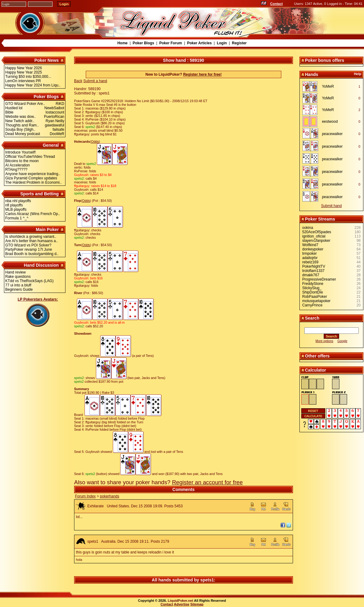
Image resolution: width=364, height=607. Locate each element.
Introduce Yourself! (20, 152)
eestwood (330, 122)
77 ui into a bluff (18, 285)
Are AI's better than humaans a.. (32, 241)
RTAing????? (16, 170)
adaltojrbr (310, 258)
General (51, 145)
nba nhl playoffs (18, 201)
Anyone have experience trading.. (33, 174)
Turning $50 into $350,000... (28, 77)
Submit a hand (95, 81)
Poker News (47, 60)
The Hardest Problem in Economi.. (33, 182)
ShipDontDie (313, 292)
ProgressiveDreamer (319, 279)
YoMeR (328, 86)
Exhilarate (95, 506)
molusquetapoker (316, 301)
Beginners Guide (19, 290)
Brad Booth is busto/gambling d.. (32, 254)
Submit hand (331, 206)
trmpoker (309, 254)
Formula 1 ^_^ (17, 218)
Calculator (315, 370)
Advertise (182, 604)
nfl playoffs (14, 205)
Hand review (16, 272)
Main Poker (47, 230)
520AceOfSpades (317, 232)
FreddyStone (313, 284)
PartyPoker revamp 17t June (29, 250)
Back (78, 81)
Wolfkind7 (310, 245)
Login (222, 43)
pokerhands (110, 496)
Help (358, 74)
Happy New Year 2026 (24, 68)
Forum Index (85, 496)
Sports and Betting (40, 194)
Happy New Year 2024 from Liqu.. (33, 85)
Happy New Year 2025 (24, 72)
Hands (312, 74)
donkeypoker (313, 249)
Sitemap (197, 604)
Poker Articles (199, 43)
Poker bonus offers (325, 60)
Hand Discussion (42, 265)
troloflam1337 (313, 271)
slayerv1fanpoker (316, 241)
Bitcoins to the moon (22, 161)
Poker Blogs (143, 43)
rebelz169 (310, 262)
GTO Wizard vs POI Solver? (28, 245)
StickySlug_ (312, 288)
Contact (277, 4)
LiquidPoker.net (181, 601)
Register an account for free (207, 482)
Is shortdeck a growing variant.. (31, 237)
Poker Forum (171, 43)
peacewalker (332, 134)
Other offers (317, 356)
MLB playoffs (16, 210)
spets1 (93, 541)
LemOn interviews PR (23, 81)
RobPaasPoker (315, 297)
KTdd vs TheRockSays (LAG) (29, 281)
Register (239, 43)
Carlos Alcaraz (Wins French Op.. (33, 214)
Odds (95, 142)
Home (123, 43)
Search (312, 318)
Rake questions (18, 277)
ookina (308, 228)
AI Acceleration (18, 165)
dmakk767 (311, 275)
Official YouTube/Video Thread (30, 157)
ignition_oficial (314, 236)
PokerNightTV (314, 266)
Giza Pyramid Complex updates (31, 178)
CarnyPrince (312, 305)
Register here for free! (202, 74)
